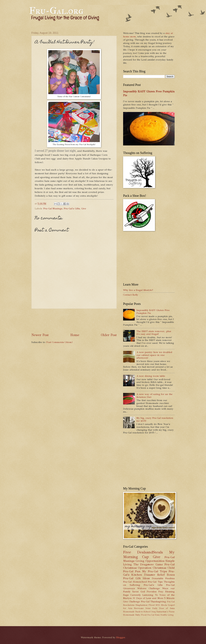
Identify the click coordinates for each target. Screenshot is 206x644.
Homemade (129, 612)
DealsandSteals (150, 552)
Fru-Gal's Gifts (72, 208)
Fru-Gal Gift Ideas (136, 578)
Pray (161, 592)
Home (75, 335)
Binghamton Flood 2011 (148, 605)
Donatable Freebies (163, 578)
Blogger (121, 637)
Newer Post (40, 335)
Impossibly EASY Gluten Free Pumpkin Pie (153, 312)
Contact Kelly (131, 295)
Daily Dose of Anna (163, 608)
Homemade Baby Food (135, 615)
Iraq (154, 612)
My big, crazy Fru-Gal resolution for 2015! (155, 419)
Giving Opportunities (150, 561)
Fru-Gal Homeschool (135, 582)
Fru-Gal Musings (53, 208)
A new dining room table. (151, 376)
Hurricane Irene (142, 608)
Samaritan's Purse (166, 612)
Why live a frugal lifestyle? (138, 290)
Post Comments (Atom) (59, 342)
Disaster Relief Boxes (159, 575)
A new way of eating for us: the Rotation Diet (154, 396)
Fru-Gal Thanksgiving (154, 602)
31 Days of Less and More (148, 598)
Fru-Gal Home (154, 615)
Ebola (164, 605)
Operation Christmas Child (156, 568)
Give (84, 208)
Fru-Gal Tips (155, 582)
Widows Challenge (149, 588)
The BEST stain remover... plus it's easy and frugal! (154, 333)
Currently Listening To (144, 595)
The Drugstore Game (148, 564)
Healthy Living (167, 615)
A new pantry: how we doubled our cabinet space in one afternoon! (154, 355)
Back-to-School (143, 612)
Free (127, 552)
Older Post (109, 335)
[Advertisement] (90, 321)
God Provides (148, 592)
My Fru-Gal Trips (154, 571)
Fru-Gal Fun (132, 571)
